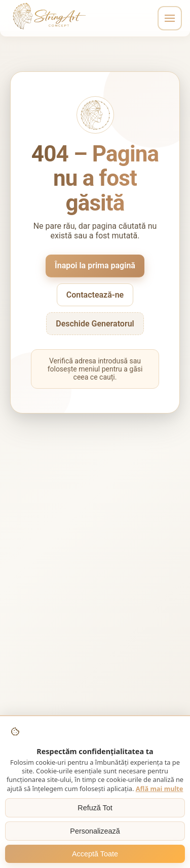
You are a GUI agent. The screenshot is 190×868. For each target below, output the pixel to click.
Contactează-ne (95, 295)
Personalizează (95, 831)
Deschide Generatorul (95, 324)
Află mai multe (160, 789)
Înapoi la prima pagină (95, 265)
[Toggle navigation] (170, 18)
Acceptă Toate (95, 854)
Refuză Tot (95, 808)
